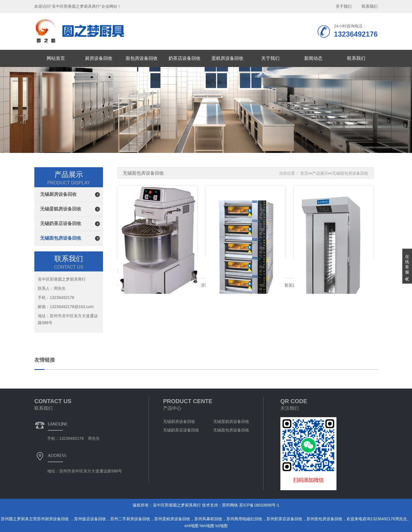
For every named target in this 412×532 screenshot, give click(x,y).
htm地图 (207, 526)
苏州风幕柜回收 (208, 519)
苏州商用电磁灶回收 (244, 519)
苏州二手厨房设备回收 (130, 519)
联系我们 (356, 58)
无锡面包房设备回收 (61, 238)
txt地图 (222, 526)
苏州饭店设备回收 (90, 519)
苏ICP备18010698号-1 (259, 505)
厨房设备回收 (99, 58)
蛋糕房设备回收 (227, 58)
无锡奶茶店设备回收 (61, 223)
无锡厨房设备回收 (58, 194)
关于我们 (270, 58)
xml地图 (191, 526)
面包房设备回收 (142, 58)
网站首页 (56, 58)
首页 (304, 173)
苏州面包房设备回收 (324, 519)
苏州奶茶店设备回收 (284, 519)
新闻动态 (313, 58)
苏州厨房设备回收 (54, 519)
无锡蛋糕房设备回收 (61, 209)
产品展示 (320, 173)
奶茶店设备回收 (185, 58)
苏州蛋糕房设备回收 (172, 519)
